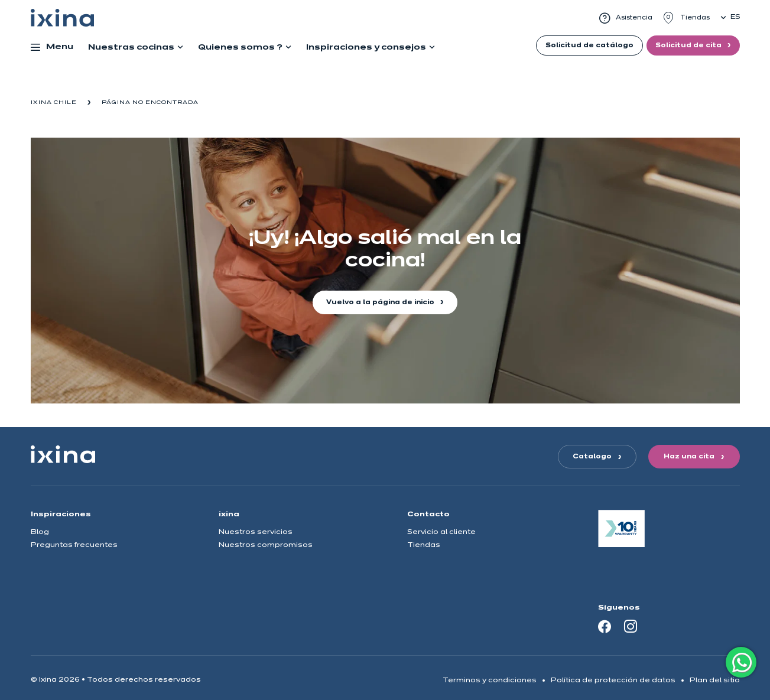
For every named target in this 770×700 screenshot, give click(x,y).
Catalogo (592, 457)
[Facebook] (605, 626)
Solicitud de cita (689, 45)
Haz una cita (689, 457)
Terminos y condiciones (490, 680)
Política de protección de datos (613, 680)
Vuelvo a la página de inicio (381, 302)
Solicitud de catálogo (589, 45)
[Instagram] (631, 626)
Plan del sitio (715, 680)
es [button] (735, 17)
